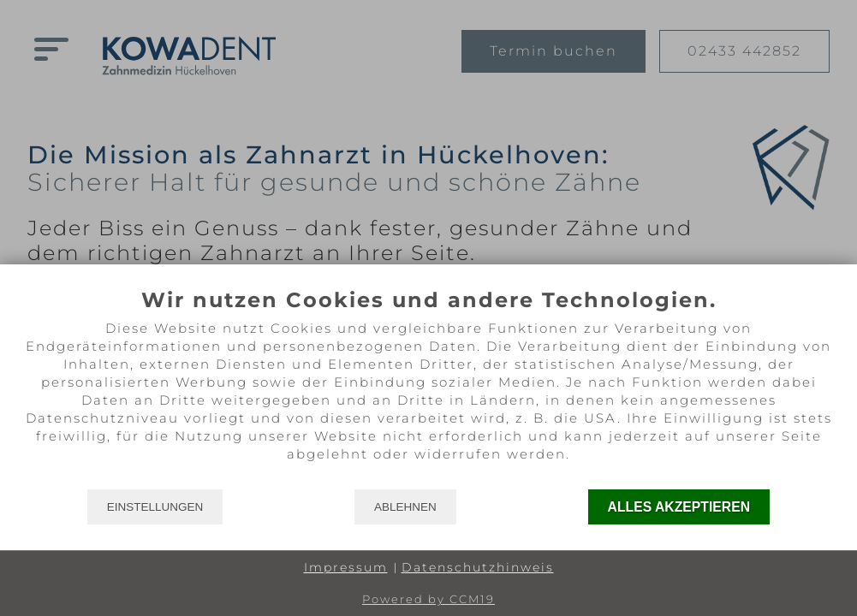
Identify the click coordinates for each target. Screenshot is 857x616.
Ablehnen (405, 507)
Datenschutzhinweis (478, 567)
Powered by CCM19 (428, 599)
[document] (428, 388)
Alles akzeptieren (679, 507)
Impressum (346, 567)
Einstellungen (155, 507)
